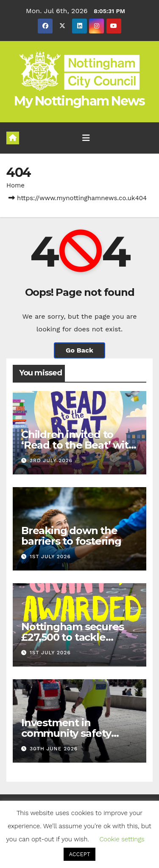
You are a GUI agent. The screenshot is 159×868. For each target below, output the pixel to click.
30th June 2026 (54, 749)
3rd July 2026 (51, 460)
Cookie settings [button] (122, 839)
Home (15, 185)
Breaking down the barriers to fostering (71, 536)
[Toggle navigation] (86, 138)
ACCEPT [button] (79, 854)
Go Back (79, 350)
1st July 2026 (50, 557)
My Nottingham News (79, 101)
